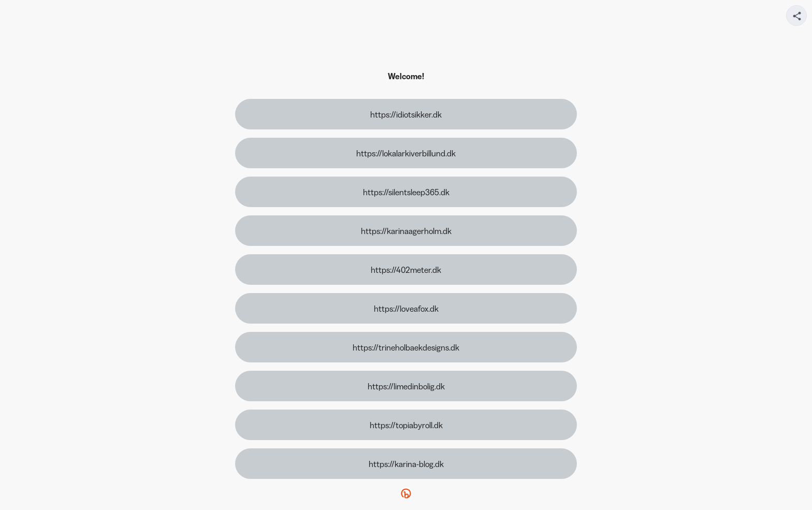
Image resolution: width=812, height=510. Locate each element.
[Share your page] (796, 16)
